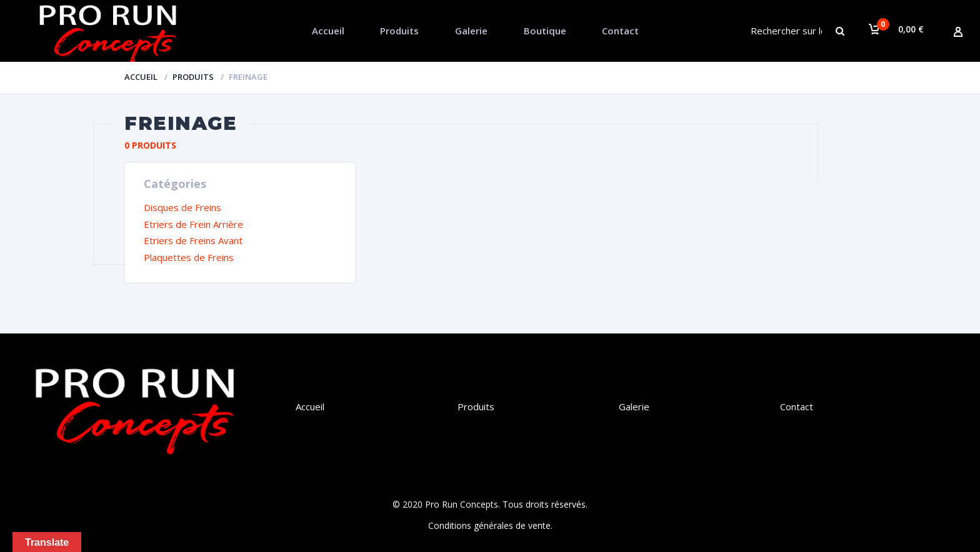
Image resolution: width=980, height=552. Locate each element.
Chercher (850, 31)
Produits (399, 31)
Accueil (328, 31)
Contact (620, 31)
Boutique (545, 31)
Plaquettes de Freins (189, 257)
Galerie (471, 31)
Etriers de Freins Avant (193, 240)
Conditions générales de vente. (490, 525)
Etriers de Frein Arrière (193, 224)
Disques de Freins (182, 207)
